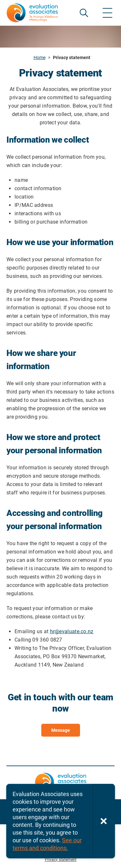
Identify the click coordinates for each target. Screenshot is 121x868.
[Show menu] (107, 13)
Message (61, 730)
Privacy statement (61, 860)
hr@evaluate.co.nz (72, 631)
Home (40, 58)
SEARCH (84, 13)
